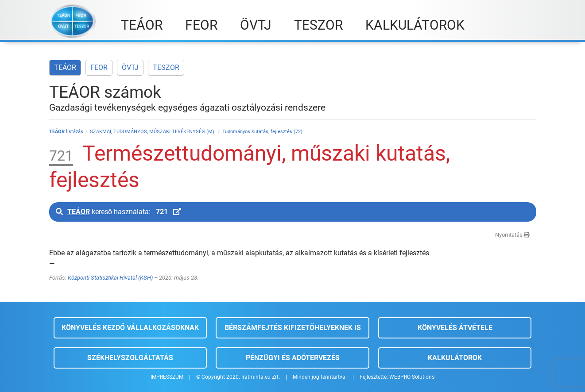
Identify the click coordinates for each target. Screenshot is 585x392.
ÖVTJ (130, 67)
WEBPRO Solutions (412, 377)
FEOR (99, 67)
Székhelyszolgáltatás (130, 358)
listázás (66, 132)
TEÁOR (65, 67)
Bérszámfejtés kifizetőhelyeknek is (293, 328)
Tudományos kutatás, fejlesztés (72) (262, 132)
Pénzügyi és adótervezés (293, 358)
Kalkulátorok (455, 358)
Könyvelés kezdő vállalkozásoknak (130, 328)
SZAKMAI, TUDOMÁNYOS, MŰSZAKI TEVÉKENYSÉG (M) (153, 132)
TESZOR (166, 67)
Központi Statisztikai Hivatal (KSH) (110, 278)
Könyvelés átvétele (455, 328)
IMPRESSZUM (167, 377)
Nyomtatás (512, 235)
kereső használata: (118, 212)
